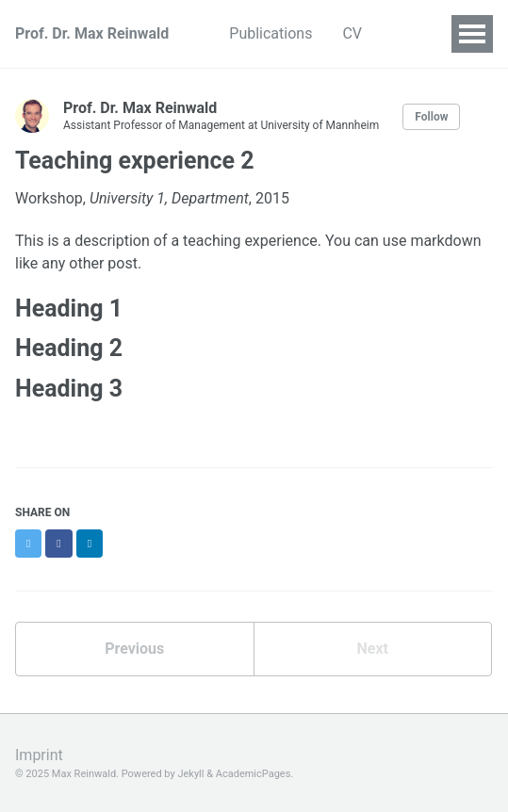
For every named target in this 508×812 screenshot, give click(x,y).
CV (352, 33)
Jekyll (190, 774)
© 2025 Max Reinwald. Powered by (96, 774)
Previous (134, 649)
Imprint (39, 755)
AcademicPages (254, 774)
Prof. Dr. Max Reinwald (92, 33)
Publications (270, 33)
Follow (431, 117)
